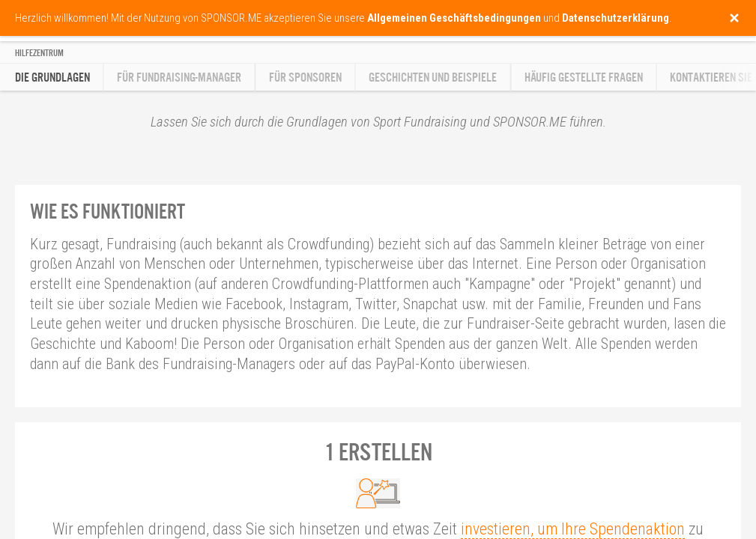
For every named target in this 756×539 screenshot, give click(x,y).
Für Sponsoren (305, 77)
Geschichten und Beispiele (433, 77)
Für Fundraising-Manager (179, 77)
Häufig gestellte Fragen (584, 77)
